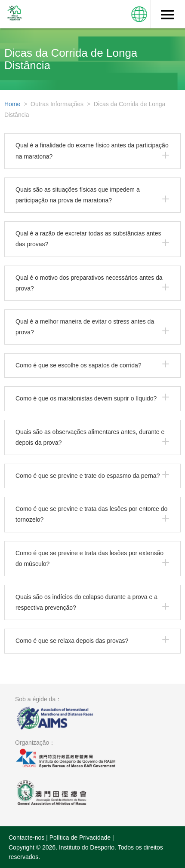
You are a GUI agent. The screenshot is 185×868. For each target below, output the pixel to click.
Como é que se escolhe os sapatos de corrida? (79, 365)
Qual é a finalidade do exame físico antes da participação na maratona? (92, 151)
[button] (139, 14)
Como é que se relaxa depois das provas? (72, 641)
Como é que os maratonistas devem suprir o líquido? (86, 398)
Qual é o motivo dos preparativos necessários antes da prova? (89, 283)
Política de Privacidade (80, 837)
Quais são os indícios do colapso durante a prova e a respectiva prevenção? (86, 602)
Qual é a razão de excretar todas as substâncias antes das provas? (88, 239)
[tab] (92, 151)
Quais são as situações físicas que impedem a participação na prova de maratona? (78, 195)
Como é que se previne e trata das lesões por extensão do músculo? (89, 558)
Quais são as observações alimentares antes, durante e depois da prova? (90, 437)
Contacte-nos (26, 837)
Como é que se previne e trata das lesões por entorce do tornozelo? (91, 514)
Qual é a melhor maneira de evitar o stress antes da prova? (85, 327)
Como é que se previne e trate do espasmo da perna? (88, 476)
